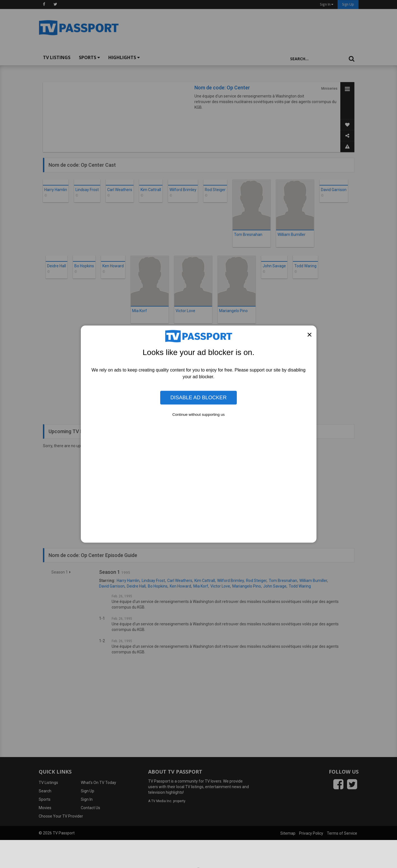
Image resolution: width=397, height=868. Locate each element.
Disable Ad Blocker (198, 397)
